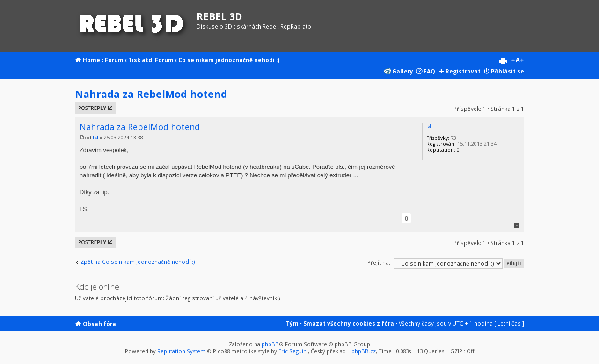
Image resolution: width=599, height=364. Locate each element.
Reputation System (181, 351)
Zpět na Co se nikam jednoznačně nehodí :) (138, 262)
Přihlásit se (508, 71)
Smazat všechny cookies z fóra (349, 323)
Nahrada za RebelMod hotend (151, 94)
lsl (95, 138)
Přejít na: (379, 262)
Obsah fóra (99, 324)
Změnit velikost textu (517, 61)
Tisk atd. (141, 60)
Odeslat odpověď (95, 108)
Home (91, 60)
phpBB (270, 344)
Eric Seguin (292, 351)
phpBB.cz (364, 351)
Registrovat (463, 71)
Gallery (403, 71)
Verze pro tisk (503, 61)
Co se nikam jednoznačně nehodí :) (229, 60)
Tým (292, 323)
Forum (114, 60)
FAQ (429, 71)
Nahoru (517, 226)
